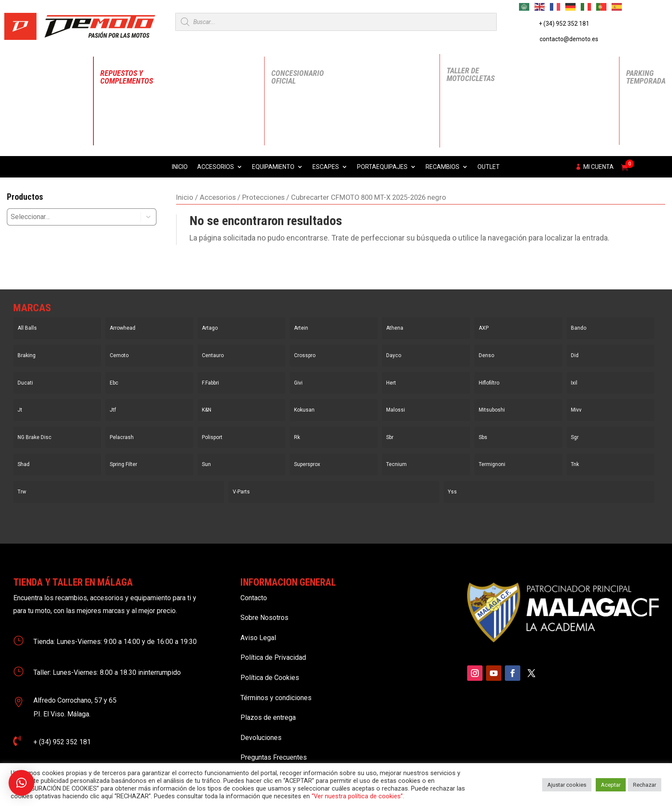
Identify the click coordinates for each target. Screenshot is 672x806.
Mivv (576, 410)
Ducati (25, 383)
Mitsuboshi (492, 410)
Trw (22, 492)
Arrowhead (123, 328)
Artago (210, 328)
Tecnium (396, 464)
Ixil (574, 383)
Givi (298, 383)
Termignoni (492, 464)
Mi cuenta (598, 167)
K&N (207, 410)
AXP (484, 328)
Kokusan (304, 410)
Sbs (483, 437)
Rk (297, 437)
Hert (391, 383)
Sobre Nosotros (264, 618)
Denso (486, 355)
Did (575, 355)
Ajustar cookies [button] (567, 785)
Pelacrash (122, 437)
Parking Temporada (646, 77)
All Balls (27, 328)
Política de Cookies (270, 678)
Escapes (326, 167)
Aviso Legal (258, 638)
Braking (27, 355)
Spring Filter (123, 464)
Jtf (113, 410)
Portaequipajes (382, 167)
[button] (149, 217)
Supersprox (307, 464)
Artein (301, 328)
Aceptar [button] (611, 785)
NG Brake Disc (34, 437)
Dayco (394, 355)
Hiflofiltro (489, 383)
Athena (395, 328)
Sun (206, 464)
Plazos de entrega (268, 717)
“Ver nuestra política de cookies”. (358, 796)
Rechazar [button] (645, 785)
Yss (452, 492)
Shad (24, 464)
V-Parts (241, 492)
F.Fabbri (210, 383)
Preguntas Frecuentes (274, 757)
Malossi (396, 410)
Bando (579, 328)
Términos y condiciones (276, 698)
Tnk (575, 464)
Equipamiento (273, 167)
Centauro (213, 355)
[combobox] (67, 217)
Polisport (212, 437)
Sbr (390, 437)
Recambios (442, 167)
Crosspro (305, 355)
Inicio (180, 167)
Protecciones (263, 197)
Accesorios (216, 167)
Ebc (114, 383)
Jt (20, 410)
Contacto (254, 598)
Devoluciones (261, 738)
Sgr (575, 437)
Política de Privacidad (273, 657)
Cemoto (119, 355)
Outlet (489, 167)
